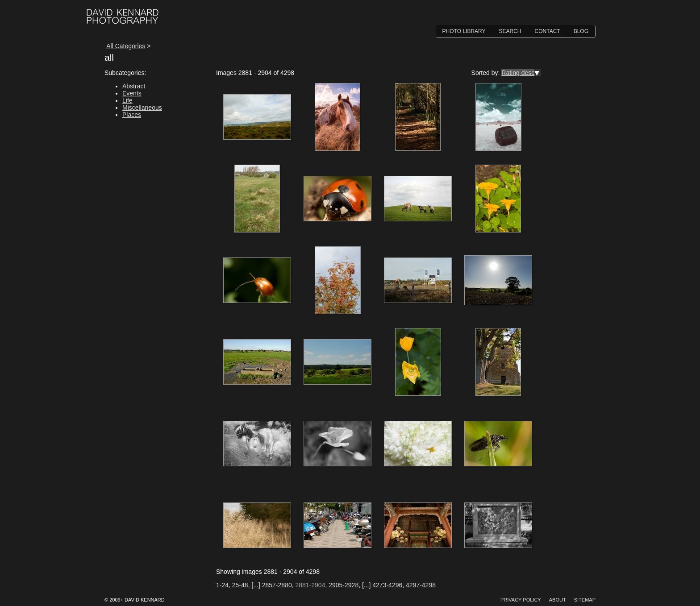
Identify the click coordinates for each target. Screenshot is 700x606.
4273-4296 (387, 585)
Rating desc (518, 73)
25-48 (240, 585)
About (558, 600)
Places (132, 115)
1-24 (222, 585)
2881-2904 (310, 585)
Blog (581, 31)
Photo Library (464, 31)
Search (510, 31)
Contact (548, 31)
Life (127, 100)
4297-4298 (421, 585)
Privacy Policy (521, 600)
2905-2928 (344, 585)
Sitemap (585, 600)
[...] (256, 585)
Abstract (134, 86)
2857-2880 (277, 585)
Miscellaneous (142, 108)
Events (132, 93)
